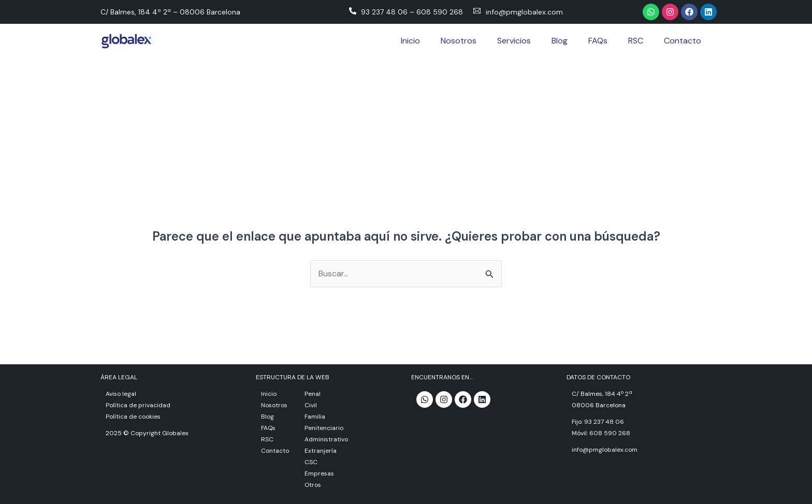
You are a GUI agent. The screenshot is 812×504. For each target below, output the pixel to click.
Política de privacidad (138, 405)
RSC (636, 41)
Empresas (319, 473)
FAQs (598, 41)
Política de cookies (133, 417)
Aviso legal (121, 394)
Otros (313, 485)
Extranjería (321, 451)
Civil (311, 405)
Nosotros (459, 41)
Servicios (514, 41)
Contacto (683, 41)
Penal (313, 394)
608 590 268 (440, 12)
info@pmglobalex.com (524, 12)
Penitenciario (324, 428)
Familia (315, 417)
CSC (311, 462)
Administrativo (326, 439)
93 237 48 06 (384, 12)
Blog (560, 41)
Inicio (410, 41)
